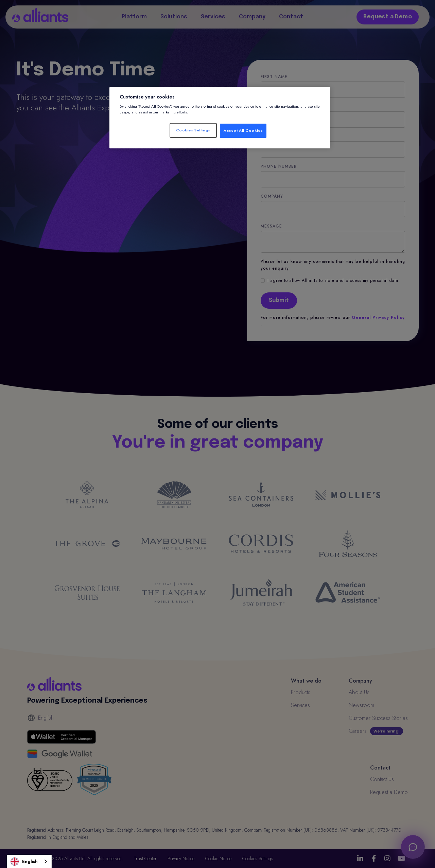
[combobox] (29, 861)
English (24, 862)
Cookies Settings (193, 130)
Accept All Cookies (243, 130)
